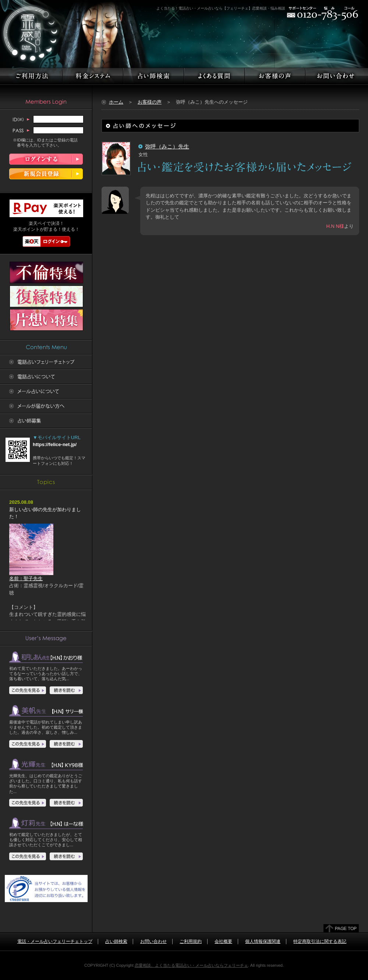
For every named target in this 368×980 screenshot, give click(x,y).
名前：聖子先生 (31, 576)
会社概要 (223, 941)
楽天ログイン (46, 241)
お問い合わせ (153, 941)
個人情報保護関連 (263, 941)
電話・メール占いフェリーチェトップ (55, 941)
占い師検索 (116, 941)
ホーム (116, 102)
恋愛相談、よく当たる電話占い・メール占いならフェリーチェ (191, 965)
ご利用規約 (191, 941)
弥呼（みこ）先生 (167, 146)
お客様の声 (150, 102)
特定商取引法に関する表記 (320, 941)
